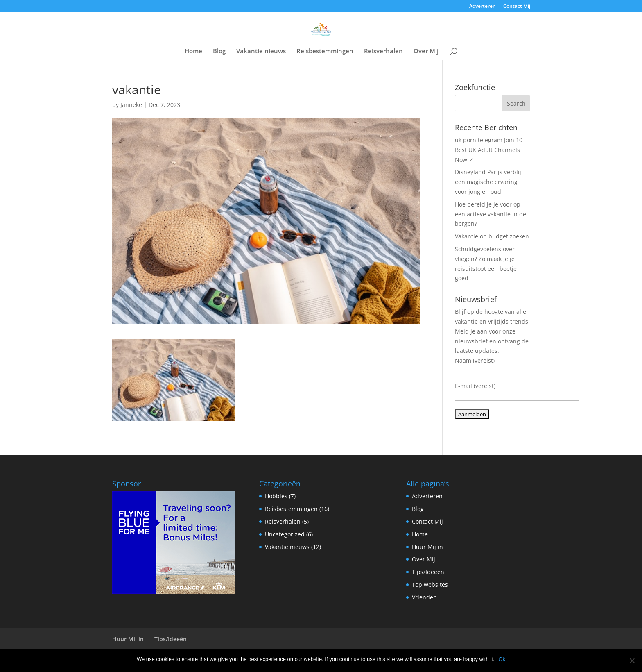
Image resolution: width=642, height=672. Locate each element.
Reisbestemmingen (325, 51)
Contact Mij (517, 7)
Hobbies (276, 496)
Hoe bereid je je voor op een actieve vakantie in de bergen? (491, 214)
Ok (502, 659)
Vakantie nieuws (261, 51)
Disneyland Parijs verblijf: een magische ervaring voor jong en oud (490, 182)
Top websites (430, 585)
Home (193, 51)
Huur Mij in (427, 547)
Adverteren (483, 7)
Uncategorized (285, 534)
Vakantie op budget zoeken (492, 236)
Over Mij (426, 51)
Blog (219, 51)
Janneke (131, 105)
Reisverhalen (383, 51)
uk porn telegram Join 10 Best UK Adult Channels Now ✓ (489, 150)
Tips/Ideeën (428, 572)
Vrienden (424, 597)
